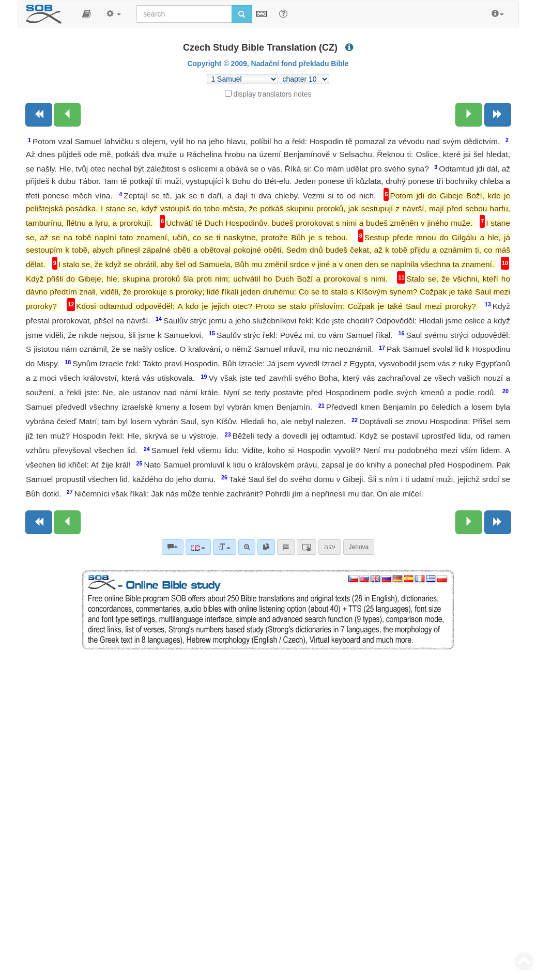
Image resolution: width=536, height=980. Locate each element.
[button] (87, 14)
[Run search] (242, 14)
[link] (266, 547)
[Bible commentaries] (173, 547)
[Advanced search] (247, 547)
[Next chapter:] (469, 115)
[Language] (198, 547)
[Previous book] (39, 115)
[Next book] (498, 115)
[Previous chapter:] (67, 115)
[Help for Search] (283, 13)
